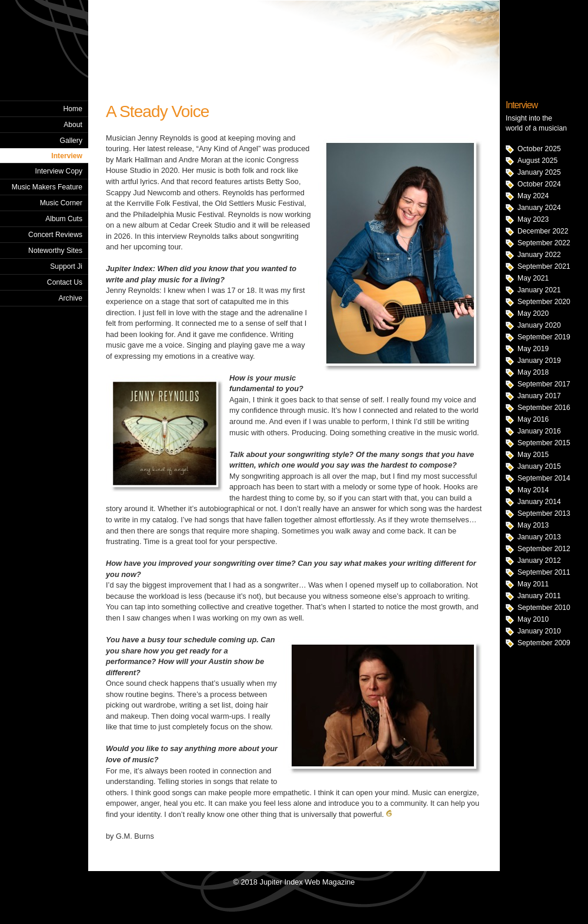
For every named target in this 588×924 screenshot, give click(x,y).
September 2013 (544, 513)
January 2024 (539, 208)
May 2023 (533, 219)
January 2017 (539, 396)
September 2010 (544, 608)
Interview (67, 156)
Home (73, 109)
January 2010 (539, 631)
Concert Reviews (55, 235)
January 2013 (539, 537)
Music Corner (61, 203)
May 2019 (533, 349)
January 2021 (539, 290)
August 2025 (537, 161)
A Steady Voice (157, 111)
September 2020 (544, 302)
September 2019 (544, 337)
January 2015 (539, 466)
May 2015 (533, 455)
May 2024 (533, 196)
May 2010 (533, 619)
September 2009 (544, 643)
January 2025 (539, 172)
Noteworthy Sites (55, 251)
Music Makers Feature (47, 187)
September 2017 (544, 384)
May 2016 (533, 419)
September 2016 (544, 408)
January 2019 (539, 361)
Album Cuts (64, 219)
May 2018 (533, 372)
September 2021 (544, 266)
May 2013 (533, 525)
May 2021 (533, 278)
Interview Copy (59, 171)
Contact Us (65, 282)
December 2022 (543, 231)
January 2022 (539, 255)
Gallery (71, 141)
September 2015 (544, 443)
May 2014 (533, 490)
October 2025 (539, 149)
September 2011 (544, 572)
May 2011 (533, 584)
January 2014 (539, 502)
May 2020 (533, 313)
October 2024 (539, 184)
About (73, 125)
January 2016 (539, 431)
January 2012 (539, 561)
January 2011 (539, 596)
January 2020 (539, 325)
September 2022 (544, 243)
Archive (70, 298)
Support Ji (66, 266)
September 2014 (544, 478)
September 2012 (544, 549)
